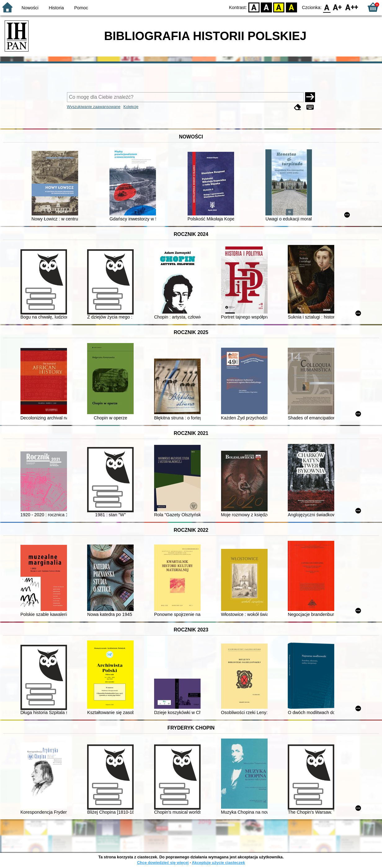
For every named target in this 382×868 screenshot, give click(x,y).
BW (266, 7)
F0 (327, 7)
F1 (338, 7)
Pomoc (81, 8)
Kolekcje (131, 107)
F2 (352, 7)
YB (279, 7)
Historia (56, 8)
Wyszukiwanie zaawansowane (94, 107)
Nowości (30, 8)
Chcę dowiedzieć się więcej (163, 863)
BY (291, 7)
